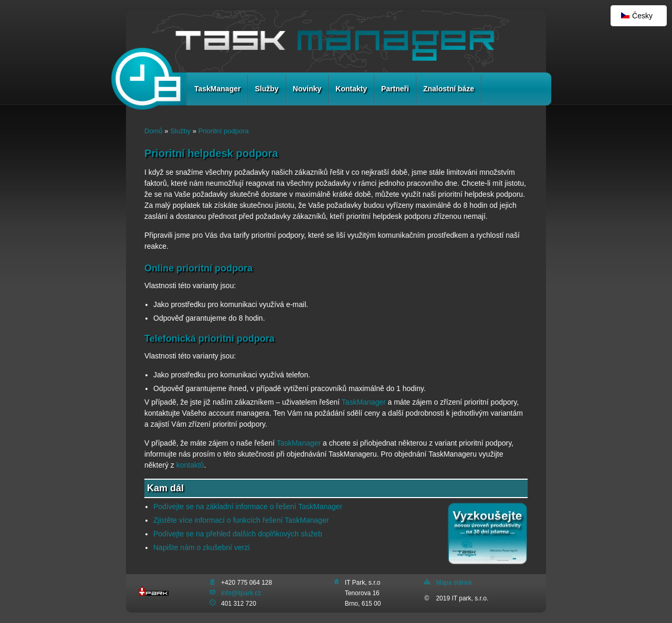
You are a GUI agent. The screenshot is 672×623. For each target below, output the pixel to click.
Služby (266, 89)
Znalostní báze (449, 89)
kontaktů (190, 465)
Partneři (395, 89)
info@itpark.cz (241, 593)
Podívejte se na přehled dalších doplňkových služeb (238, 534)
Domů (154, 131)
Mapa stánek (454, 583)
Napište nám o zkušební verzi (202, 547)
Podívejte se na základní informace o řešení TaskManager (248, 506)
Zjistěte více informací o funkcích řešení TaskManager (241, 520)
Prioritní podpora (224, 131)
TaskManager (217, 89)
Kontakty (351, 89)
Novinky (307, 89)
